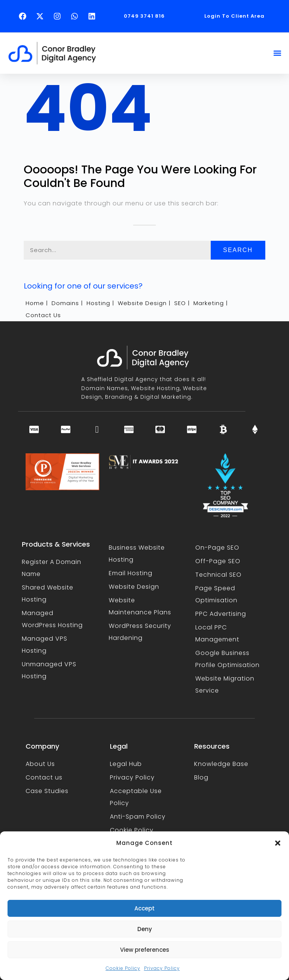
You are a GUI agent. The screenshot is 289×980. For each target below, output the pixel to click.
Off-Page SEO (218, 561)
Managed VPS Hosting (45, 645)
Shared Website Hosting (48, 593)
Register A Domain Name (52, 568)
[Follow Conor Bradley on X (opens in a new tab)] (42, 16)
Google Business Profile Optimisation (227, 659)
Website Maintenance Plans (140, 606)
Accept (144, 908)
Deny (145, 929)
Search (238, 250)
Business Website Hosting (137, 554)
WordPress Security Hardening (140, 632)
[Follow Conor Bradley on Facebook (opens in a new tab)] (24, 16)
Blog (201, 777)
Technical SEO (218, 575)
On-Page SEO (217, 548)
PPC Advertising (221, 614)
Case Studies (47, 791)
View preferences (145, 950)
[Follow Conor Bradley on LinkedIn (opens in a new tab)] (94, 16)
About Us (40, 764)
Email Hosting (131, 573)
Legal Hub (126, 764)
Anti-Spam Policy (138, 817)
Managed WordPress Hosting (52, 619)
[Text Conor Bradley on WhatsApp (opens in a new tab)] (76, 16)
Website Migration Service (225, 684)
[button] (278, 843)
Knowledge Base (221, 764)
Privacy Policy (162, 968)
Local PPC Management (217, 633)
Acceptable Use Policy (136, 797)
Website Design (134, 587)
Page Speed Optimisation (216, 594)
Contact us (44, 777)
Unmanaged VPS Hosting (49, 670)
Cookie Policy (123, 968)
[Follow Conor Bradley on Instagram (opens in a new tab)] (59, 16)
